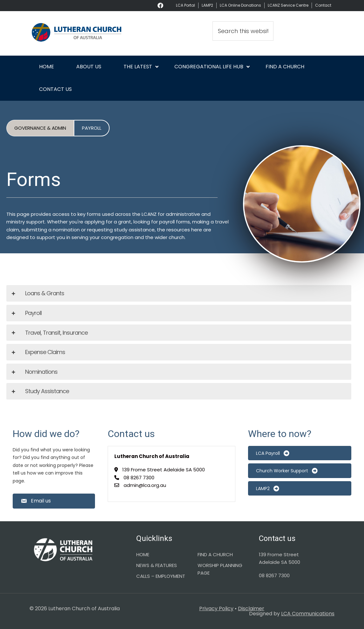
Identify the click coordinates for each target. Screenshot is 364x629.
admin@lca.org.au (145, 485)
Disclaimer (251, 608)
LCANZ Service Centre (288, 5)
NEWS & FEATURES (157, 565)
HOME (143, 554)
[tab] (179, 293)
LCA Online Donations (240, 5)
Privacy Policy (216, 608)
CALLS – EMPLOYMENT (161, 576)
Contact (323, 5)
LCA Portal (185, 5)
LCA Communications (308, 614)
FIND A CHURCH (215, 554)
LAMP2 (207, 5)
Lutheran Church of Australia (77, 33)
